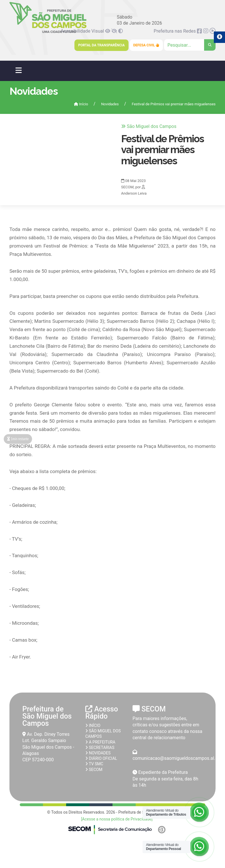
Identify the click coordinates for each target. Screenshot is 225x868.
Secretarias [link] (100, 748)
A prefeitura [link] (100, 742)
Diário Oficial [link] (101, 758)
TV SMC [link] (94, 764)
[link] (108, 31)
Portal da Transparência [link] (101, 45)
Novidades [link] (110, 104)
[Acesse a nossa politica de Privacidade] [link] (117, 819)
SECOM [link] (94, 770)
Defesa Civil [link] (146, 45)
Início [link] (81, 104)
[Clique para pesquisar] (190, 45)
